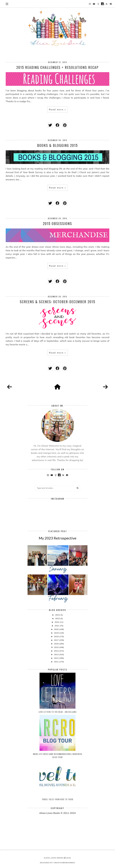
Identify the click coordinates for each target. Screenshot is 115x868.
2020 (57, 629)
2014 (57, 651)
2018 (57, 636)
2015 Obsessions (57, 223)
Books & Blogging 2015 (57, 145)
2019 (57, 633)
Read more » (57, 110)
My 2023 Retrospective (58, 538)
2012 (57, 658)
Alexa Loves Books (54, 858)
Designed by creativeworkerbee (57, 863)
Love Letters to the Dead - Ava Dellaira (58, 712)
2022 (57, 622)
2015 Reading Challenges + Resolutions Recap (57, 67)
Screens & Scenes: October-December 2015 (57, 302)
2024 (58, 615)
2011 (57, 662)
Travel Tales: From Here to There (58, 799)
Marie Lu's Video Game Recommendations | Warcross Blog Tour (58, 755)
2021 (57, 626)
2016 (57, 644)
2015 (57, 647)
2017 (57, 640)
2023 (58, 618)
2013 (57, 654)
